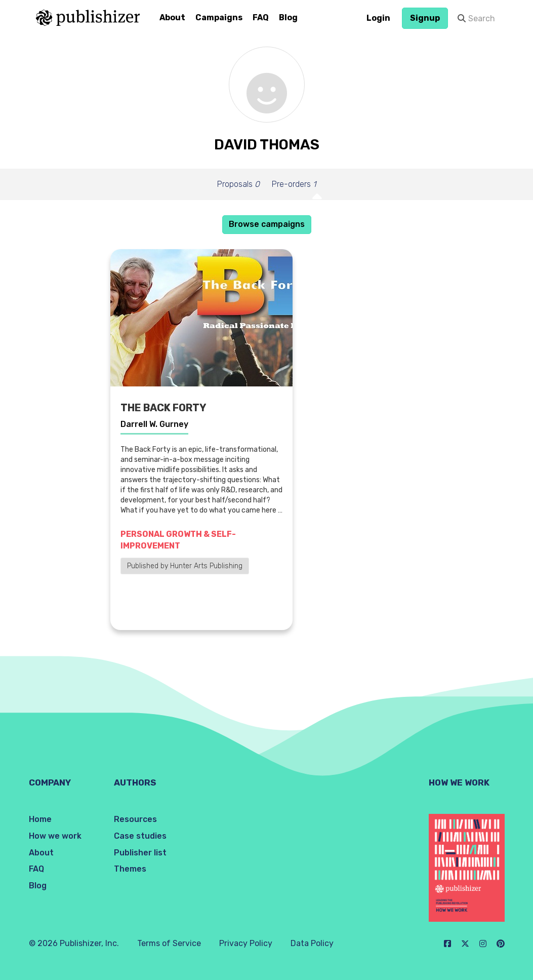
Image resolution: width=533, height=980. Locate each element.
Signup (425, 18)
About (172, 17)
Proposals (238, 184)
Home (40, 819)
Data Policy (312, 943)
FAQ (261, 17)
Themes (130, 869)
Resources (135, 819)
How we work (55, 836)
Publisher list (140, 853)
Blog (288, 17)
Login (378, 18)
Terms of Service (169, 943)
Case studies (140, 836)
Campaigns (219, 17)
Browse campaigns (267, 224)
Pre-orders (294, 184)
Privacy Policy (246, 943)
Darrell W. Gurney (154, 424)
